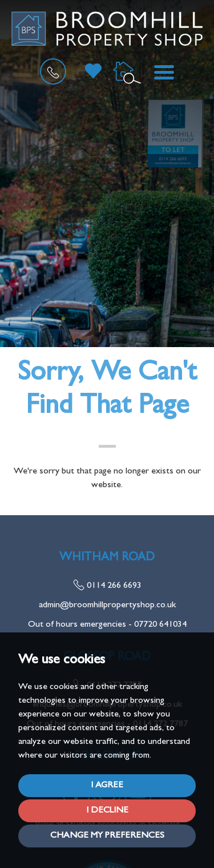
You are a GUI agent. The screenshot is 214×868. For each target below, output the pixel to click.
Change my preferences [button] (107, 836)
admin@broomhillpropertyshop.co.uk (107, 606)
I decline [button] (107, 811)
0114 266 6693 (107, 586)
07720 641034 (160, 625)
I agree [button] (107, 786)
